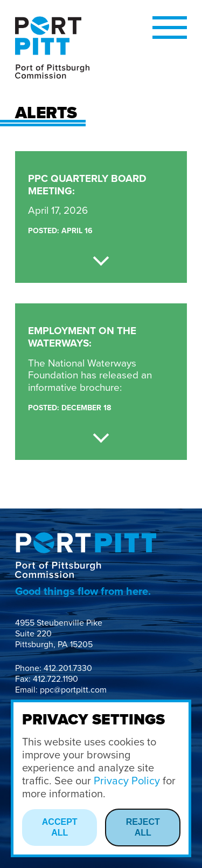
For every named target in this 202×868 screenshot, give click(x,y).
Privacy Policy (127, 781)
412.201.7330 (68, 668)
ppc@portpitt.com (73, 690)
